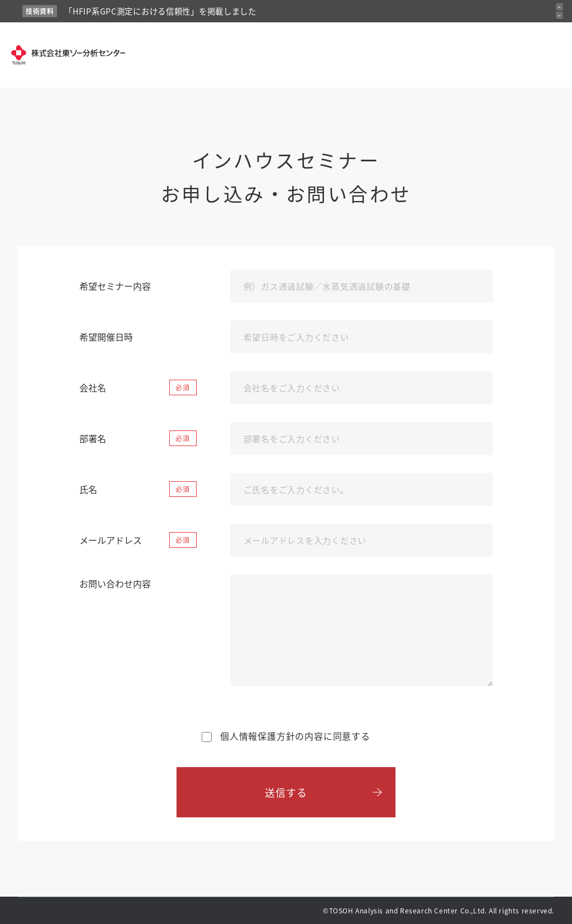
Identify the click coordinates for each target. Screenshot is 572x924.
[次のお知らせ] (559, 15)
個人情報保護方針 (258, 736)
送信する (286, 792)
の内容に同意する (286, 736)
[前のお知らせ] (559, 7)
